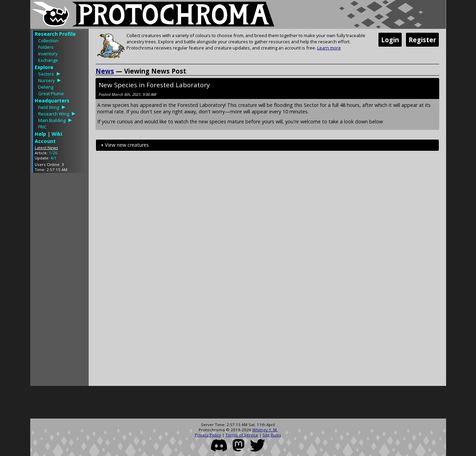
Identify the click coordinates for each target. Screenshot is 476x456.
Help (40, 134)
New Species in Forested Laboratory (154, 85)
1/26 (53, 153)
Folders (46, 47)
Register (422, 40)
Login (390, 40)
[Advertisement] (59, 281)
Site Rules (272, 435)
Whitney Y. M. (265, 430)
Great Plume (51, 93)
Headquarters (52, 101)
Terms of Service (242, 435)
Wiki (57, 134)
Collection (48, 41)
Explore (44, 67)
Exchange (48, 60)
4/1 (54, 158)
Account (45, 141)
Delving (46, 87)
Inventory (48, 54)
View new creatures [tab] (124, 145)
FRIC (42, 127)
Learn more (329, 48)
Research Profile (55, 34)
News (105, 71)
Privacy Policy (208, 435)
